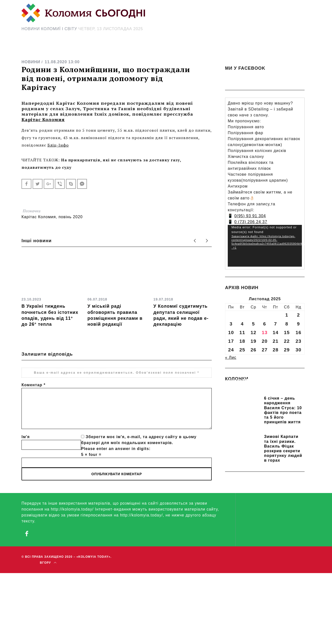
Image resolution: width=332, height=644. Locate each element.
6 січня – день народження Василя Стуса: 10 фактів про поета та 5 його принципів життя (283, 410)
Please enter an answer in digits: (116, 449)
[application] (265, 246)
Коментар (33, 385)
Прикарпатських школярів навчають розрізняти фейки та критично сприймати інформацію (261, 387)
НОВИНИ (31, 62)
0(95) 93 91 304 (250, 216)
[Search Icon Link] (210, 49)
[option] (51, 291)
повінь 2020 (71, 217)
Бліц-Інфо (58, 145)
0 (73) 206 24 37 (251, 222)
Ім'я (26, 437)
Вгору (48, 563)
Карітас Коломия (43, 119)
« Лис (231, 357)
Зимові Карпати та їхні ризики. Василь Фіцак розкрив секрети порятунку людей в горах (283, 448)
